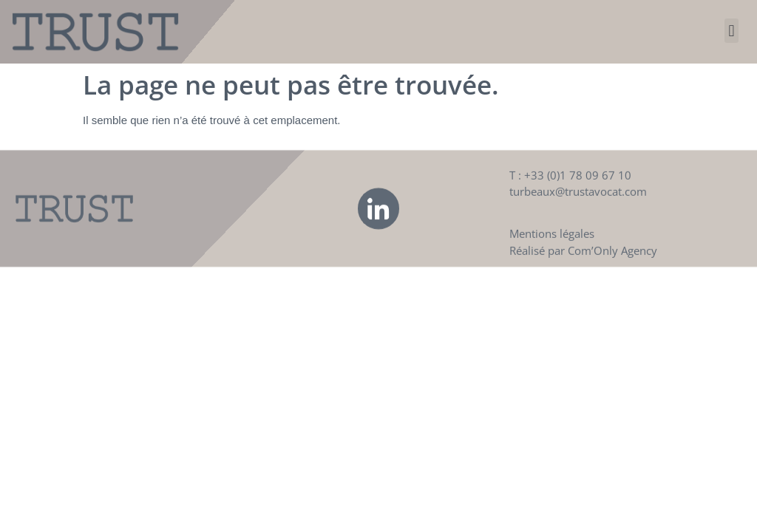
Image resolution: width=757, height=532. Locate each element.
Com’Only (593, 261)
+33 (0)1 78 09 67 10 (578, 185)
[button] (731, 31)
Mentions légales (552, 244)
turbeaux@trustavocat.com (578, 202)
